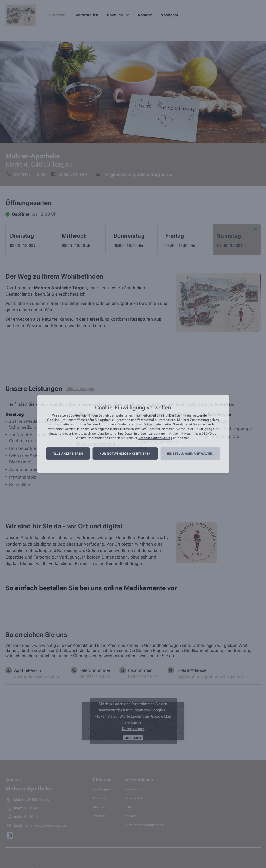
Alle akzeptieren (68, 454)
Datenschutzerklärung (155, 438)
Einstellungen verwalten (190, 454)
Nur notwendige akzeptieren (125, 454)
